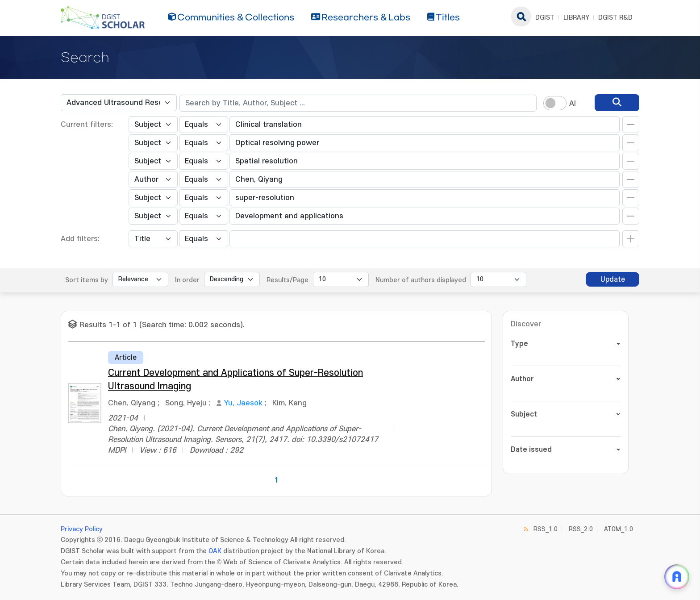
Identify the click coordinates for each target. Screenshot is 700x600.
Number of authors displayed (421, 280)
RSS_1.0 (546, 529)
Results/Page (287, 280)
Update (613, 279)
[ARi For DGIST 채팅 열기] (677, 577)
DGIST (545, 18)
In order (187, 280)
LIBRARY (576, 18)
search (521, 17)
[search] (617, 103)
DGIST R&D (615, 18)
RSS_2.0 (581, 529)
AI (573, 104)
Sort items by (87, 280)
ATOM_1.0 (619, 529)
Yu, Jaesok (243, 403)
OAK (215, 551)
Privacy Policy (82, 529)
